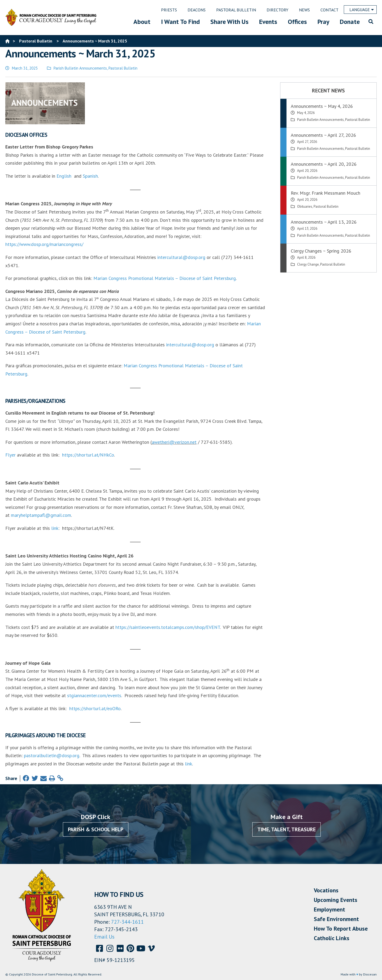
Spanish (90, 176)
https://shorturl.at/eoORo (95, 708)
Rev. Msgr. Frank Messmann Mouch (325, 193)
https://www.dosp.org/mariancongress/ (44, 244)
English (64, 176)
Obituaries (305, 206)
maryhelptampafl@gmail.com (41, 515)
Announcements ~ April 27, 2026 (323, 135)
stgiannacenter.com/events (94, 695)
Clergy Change (308, 264)
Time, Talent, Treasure (286, 829)
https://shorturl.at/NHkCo (88, 455)
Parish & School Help (96, 829)
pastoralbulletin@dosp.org (52, 755)
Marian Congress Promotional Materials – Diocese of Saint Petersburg (165, 278)
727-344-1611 (127, 922)
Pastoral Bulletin (123, 68)
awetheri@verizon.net (174, 442)
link (55, 528)
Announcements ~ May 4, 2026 (322, 106)
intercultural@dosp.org (181, 257)
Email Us (104, 937)
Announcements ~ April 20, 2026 (324, 164)
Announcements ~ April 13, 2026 (324, 222)
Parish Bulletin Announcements (80, 68)
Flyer (10, 455)
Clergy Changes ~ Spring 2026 (321, 251)
